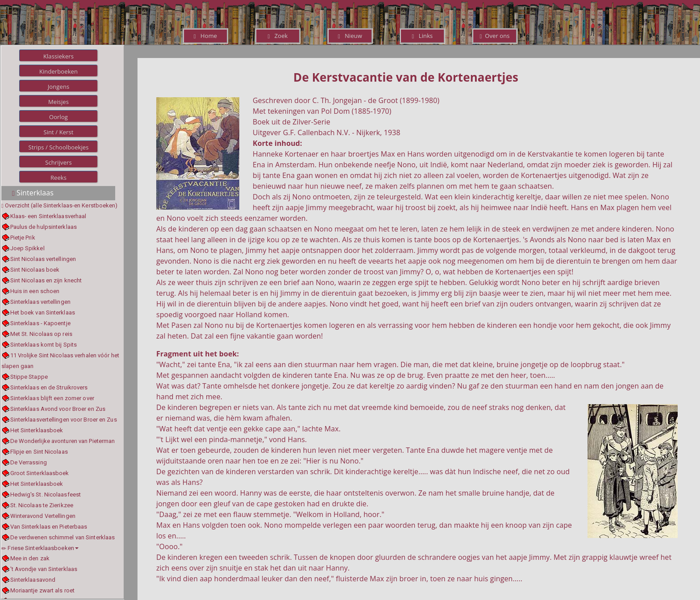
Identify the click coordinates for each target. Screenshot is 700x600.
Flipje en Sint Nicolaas (39, 452)
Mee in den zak (30, 558)
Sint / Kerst (58, 132)
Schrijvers (58, 162)
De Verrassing (29, 462)
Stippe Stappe (29, 377)
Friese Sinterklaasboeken (40, 548)
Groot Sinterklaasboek (40, 473)
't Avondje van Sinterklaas (44, 569)
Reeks (58, 178)
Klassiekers (58, 56)
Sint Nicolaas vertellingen (43, 259)
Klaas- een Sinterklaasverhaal (48, 216)
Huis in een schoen (35, 291)
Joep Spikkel (27, 248)
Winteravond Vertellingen (43, 516)
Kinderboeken (58, 71)
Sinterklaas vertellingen (40, 302)
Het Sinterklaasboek (37, 430)
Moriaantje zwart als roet (43, 590)
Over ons (494, 36)
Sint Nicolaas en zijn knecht (46, 280)
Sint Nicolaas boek (35, 270)
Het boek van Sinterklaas (43, 312)
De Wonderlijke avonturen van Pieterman (63, 441)
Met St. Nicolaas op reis (41, 334)
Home (205, 36)
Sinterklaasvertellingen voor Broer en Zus (64, 420)
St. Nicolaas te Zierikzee (42, 505)
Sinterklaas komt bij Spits (44, 345)
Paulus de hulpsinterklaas (44, 227)
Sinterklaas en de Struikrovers (49, 387)
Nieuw (350, 36)
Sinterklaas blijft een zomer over (52, 398)
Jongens (59, 87)
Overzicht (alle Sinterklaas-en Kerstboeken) (61, 205)
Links (423, 36)
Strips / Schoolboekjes (58, 147)
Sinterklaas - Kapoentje (40, 323)
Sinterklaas (33, 193)
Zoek (277, 36)
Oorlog (58, 117)
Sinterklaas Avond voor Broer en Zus (58, 409)
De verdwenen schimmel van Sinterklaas (63, 537)
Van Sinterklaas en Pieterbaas (49, 527)
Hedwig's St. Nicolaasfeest (46, 494)
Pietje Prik (23, 238)
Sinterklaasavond (33, 580)
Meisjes (58, 102)
